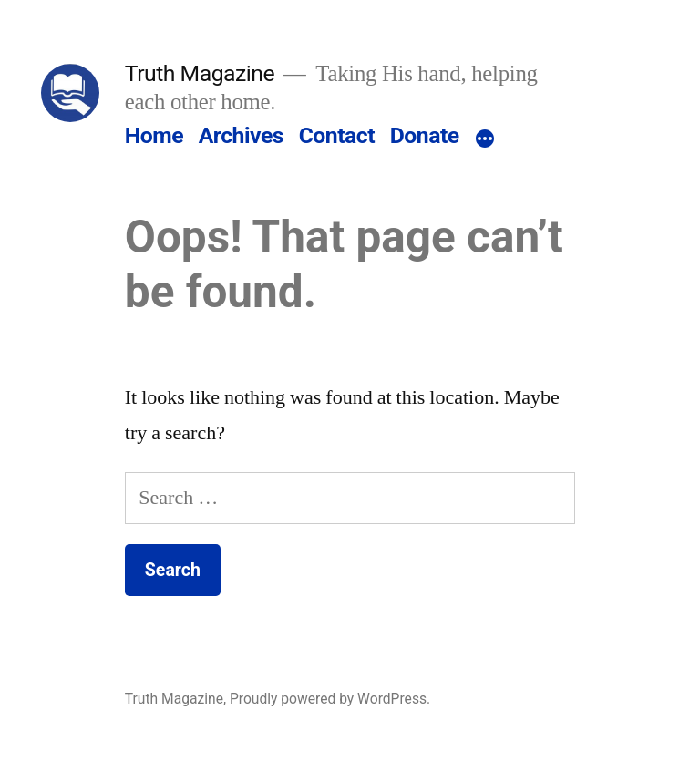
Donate (425, 135)
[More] (485, 139)
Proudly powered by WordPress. (330, 699)
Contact (337, 135)
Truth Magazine (200, 73)
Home (154, 135)
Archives (241, 135)
